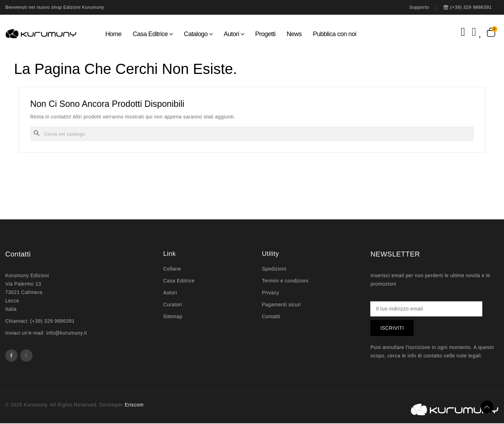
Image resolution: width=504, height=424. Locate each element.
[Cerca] (252, 134)
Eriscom (134, 405)
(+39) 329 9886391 (52, 321)
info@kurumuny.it (66, 333)
